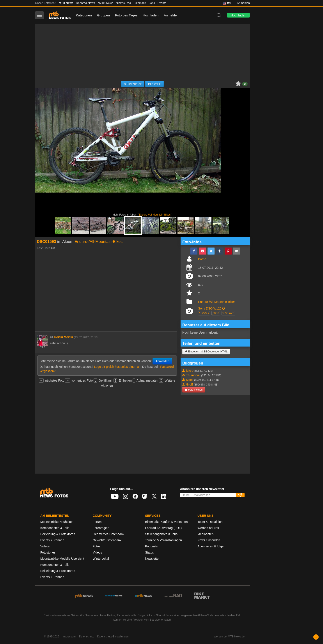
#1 (52, 337)
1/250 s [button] (204, 313)
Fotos (97, 546)
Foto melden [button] (194, 390)
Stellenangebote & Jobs (161, 534)
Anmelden (243, 3)
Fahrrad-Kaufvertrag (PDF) (163, 528)
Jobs (152, 3)
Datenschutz (86, 637)
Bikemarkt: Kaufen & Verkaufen (166, 522)
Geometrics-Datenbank (108, 534)
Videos (45, 546)
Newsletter (152, 559)
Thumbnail (193, 375)
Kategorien (84, 15)
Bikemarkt (140, 3)
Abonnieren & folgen (211, 546)
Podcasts (151, 546)
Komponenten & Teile (55, 528)
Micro (190, 371)
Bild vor (155, 84)
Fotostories (48, 552)
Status (149, 552)
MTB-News (66, 3)
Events (162, 3)
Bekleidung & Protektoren (58, 534)
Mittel (190, 380)
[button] (224, 308)
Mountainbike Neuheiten (57, 522)
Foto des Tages (126, 15)
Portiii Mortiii (64, 337)
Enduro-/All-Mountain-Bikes (155, 215)
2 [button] (245, 84)
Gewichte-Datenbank (107, 540)
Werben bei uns (208, 528)
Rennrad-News (86, 3)
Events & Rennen (52, 540)
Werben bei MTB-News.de (229, 637)
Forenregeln (101, 528)
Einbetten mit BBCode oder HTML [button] (206, 352)
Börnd (202, 259)
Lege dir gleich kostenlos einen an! (118, 367)
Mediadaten (205, 534)
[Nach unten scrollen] (316, 637)
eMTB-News (105, 3)
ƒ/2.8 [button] (216, 313)
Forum (97, 522)
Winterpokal (101, 559)
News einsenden (209, 540)
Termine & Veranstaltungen (163, 540)
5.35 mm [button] (228, 313)
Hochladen (151, 15)
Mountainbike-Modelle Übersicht (62, 559)
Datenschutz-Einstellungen (113, 637)
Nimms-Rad (123, 3)
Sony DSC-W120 (210, 308)
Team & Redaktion (210, 522)
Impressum (69, 637)
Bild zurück (133, 84)
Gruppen (103, 15)
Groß (190, 384)
